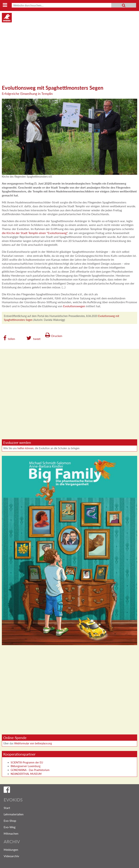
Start (7, 808)
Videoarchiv (11, 856)
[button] (9, 338)
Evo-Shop (10, 821)
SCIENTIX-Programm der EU (27, 762)
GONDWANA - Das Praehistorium (30, 770)
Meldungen (11, 850)
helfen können (26, 448)
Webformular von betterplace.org (33, 743)
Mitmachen (11, 833)
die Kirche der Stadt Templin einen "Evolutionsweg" (35, 233)
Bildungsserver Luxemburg (26, 766)
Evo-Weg (10, 827)
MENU (5, 5)
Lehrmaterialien (14, 814)
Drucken (57, 336)
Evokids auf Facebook (69, 790)
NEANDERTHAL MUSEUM (26, 774)
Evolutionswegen (74, 306)
